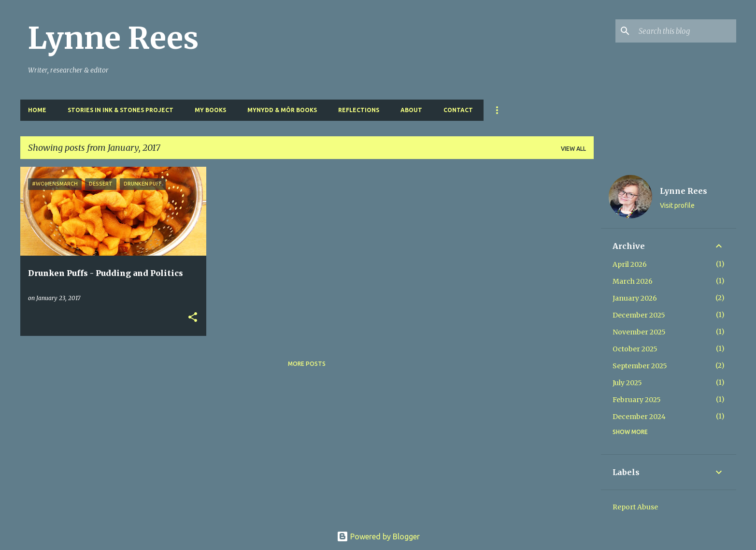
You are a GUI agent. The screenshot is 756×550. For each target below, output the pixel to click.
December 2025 (639, 315)
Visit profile (677, 205)
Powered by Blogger (378, 536)
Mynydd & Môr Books (282, 110)
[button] (193, 318)
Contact (458, 110)
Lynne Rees (113, 38)
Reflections (359, 110)
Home (37, 110)
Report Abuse (635, 507)
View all (573, 149)
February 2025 (637, 400)
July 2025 (627, 383)
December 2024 (639, 417)
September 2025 (640, 366)
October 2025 (635, 349)
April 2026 (630, 264)
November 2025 (639, 332)
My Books (210, 110)
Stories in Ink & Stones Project (121, 110)
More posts (307, 364)
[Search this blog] (685, 31)
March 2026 (633, 281)
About (411, 110)
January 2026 (635, 298)
